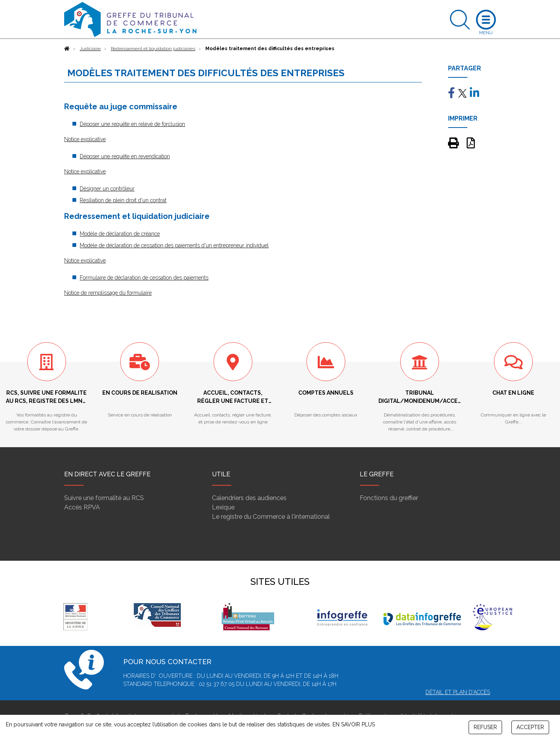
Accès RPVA (82, 507)
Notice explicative (85, 139)
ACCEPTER (530, 727)
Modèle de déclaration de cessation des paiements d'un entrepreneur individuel (174, 245)
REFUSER (485, 727)
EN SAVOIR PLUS (354, 724)
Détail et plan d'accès (458, 692)
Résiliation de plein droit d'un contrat (123, 200)
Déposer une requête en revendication (125, 156)
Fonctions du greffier (389, 498)
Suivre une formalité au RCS (104, 498)
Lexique (223, 507)
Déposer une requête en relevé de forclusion (132, 124)
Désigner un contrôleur (107, 189)
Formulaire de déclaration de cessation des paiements (144, 278)
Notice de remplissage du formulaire (108, 293)
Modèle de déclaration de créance (120, 234)
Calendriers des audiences (249, 498)
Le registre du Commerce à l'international (271, 517)
